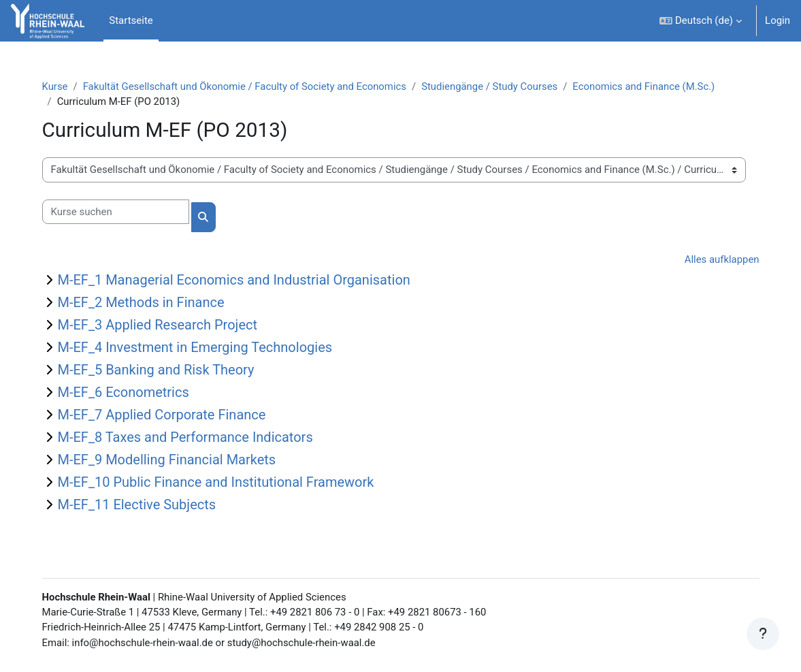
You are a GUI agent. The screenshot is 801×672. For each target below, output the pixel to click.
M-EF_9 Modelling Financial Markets (173, 460)
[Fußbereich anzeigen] (763, 634)
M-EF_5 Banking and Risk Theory (162, 370)
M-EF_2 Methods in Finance (147, 303)
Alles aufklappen (715, 259)
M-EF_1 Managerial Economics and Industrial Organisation (240, 281)
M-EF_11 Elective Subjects (143, 505)
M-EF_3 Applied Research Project (164, 325)
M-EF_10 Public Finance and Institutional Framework (222, 483)
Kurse (61, 86)
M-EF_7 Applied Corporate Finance (168, 415)
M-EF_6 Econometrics (130, 393)
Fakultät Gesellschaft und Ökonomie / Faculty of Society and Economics (252, 86)
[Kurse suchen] (122, 212)
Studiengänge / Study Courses (498, 86)
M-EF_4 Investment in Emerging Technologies (201, 348)
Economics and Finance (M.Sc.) (653, 86)
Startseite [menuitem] (131, 20)
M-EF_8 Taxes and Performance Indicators (192, 438)
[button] (701, 21)
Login (778, 20)
